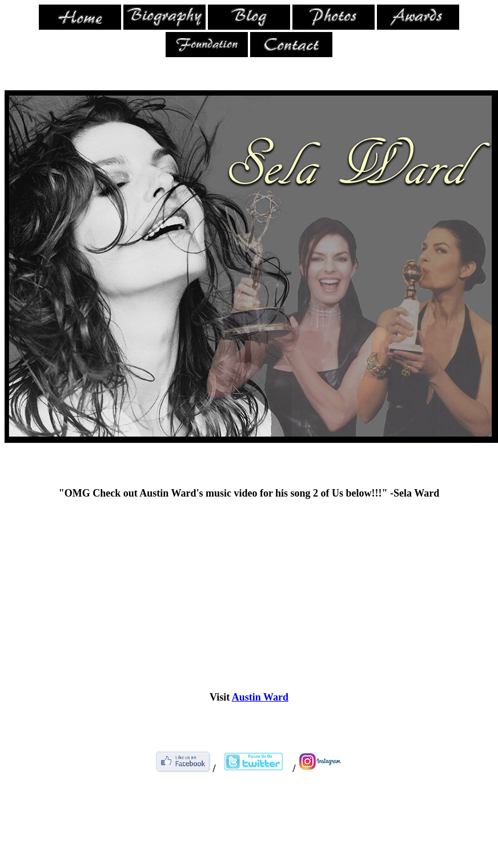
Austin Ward (260, 697)
